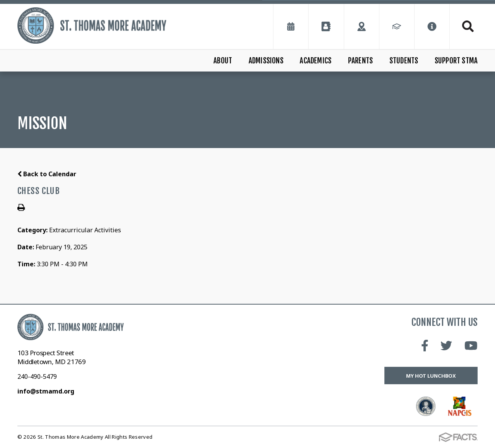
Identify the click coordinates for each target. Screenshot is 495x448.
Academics (316, 61)
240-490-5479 (37, 376)
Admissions (266, 61)
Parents (360, 61)
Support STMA (456, 61)
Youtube (471, 346)
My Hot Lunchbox (431, 376)
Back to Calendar (47, 174)
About (223, 61)
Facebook (425, 346)
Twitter (446, 346)
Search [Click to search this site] (468, 26)
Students (404, 61)
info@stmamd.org (46, 391)
